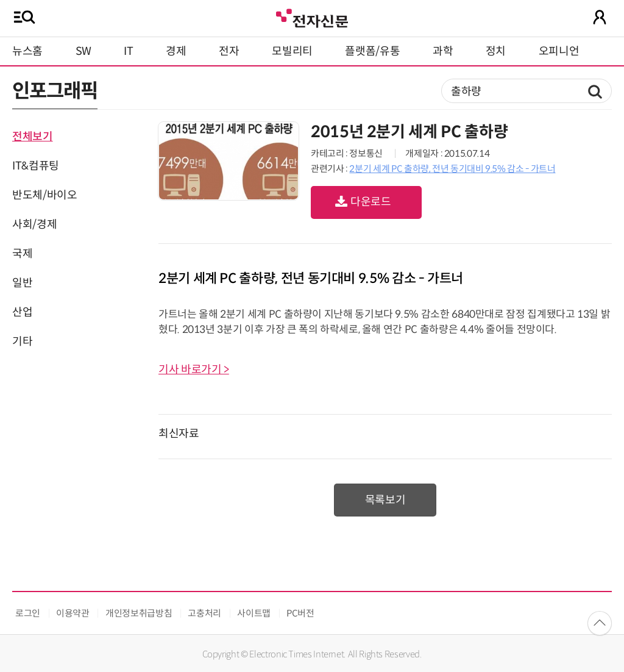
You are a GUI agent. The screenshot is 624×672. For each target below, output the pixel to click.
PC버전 (300, 613)
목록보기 (385, 500)
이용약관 (73, 613)
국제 (22, 254)
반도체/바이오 (44, 195)
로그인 (28, 613)
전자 (229, 51)
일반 (22, 283)
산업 (22, 312)
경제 (176, 51)
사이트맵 (254, 613)
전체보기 (33, 137)
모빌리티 (292, 51)
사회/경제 (34, 224)
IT (128, 51)
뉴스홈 (27, 51)
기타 (22, 341)
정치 (496, 51)
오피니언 (559, 51)
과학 (443, 51)
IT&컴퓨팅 (36, 166)
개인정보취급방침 (139, 613)
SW (83, 51)
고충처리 (204, 613)
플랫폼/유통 (372, 51)
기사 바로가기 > (194, 370)
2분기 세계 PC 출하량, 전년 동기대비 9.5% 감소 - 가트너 (452, 169)
